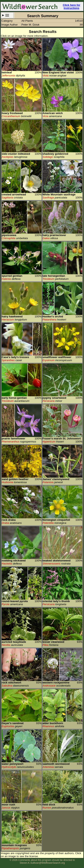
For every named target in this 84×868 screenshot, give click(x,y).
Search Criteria (7, 15)
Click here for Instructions (71, 7)
